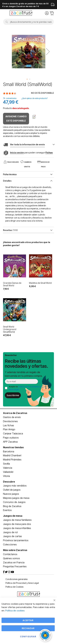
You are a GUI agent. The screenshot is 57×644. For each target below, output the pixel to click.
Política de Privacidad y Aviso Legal (22, 583)
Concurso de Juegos (14, 502)
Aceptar (28, 620)
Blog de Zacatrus (12, 506)
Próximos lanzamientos (16, 540)
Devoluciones (10, 421)
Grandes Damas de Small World (12, 284)
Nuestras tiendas (13, 447)
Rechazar (28, 628)
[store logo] (21, 13)
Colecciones (10, 544)
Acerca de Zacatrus (15, 413)
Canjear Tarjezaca (13, 433)
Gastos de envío (12, 417)
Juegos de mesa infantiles (17, 528)
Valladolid (8, 472)
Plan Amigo (9, 429)
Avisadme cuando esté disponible (16, 119)
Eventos (7, 510)
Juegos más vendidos (15, 486)
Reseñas (10, 230)
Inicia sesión (17, 153)
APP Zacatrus (10, 442)
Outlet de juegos (12, 490)
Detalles (7, 181)
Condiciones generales (16, 579)
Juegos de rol (10, 532)
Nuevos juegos (11, 494)
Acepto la (25, 388)
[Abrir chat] (46, 636)
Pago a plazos (11, 438)
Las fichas (9, 425)
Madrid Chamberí (12, 455)
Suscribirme (13, 395)
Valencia (8, 468)
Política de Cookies (14, 587)
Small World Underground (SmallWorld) (10, 329)
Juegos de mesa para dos (17, 524)
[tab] (28, 181)
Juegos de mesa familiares (17, 520)
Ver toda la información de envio (27, 144)
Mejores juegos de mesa (16, 498)
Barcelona (9, 451)
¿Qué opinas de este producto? (35, 98)
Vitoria (6, 476)
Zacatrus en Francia (14, 562)
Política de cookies (15, 611)
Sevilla (6, 464)
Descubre (9, 482)
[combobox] (28, 22)
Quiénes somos (11, 558)
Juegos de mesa (13, 516)
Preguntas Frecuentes (15, 566)
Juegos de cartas (12, 536)
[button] (48, 51)
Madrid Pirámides (12, 460)
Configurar (28, 636)
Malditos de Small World (40, 283)
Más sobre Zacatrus (15, 550)
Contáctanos (10, 554)
